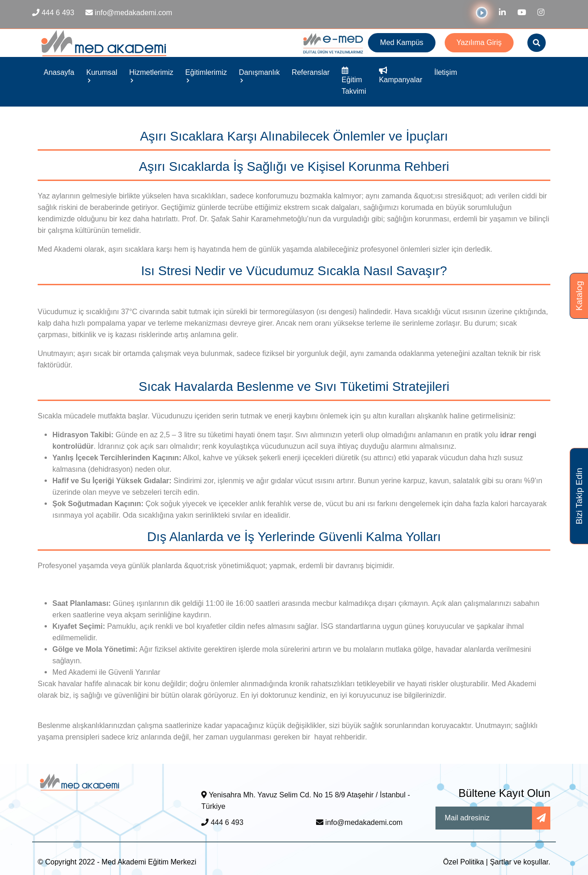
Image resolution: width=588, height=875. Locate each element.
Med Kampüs (401, 42)
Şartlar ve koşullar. (520, 862)
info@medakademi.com (359, 822)
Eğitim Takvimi (354, 81)
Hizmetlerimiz (151, 75)
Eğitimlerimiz (206, 75)
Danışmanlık (259, 75)
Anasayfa (59, 72)
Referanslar (311, 72)
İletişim (446, 72)
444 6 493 (222, 822)
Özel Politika (463, 862)
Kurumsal (102, 75)
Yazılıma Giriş (479, 42)
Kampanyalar (401, 75)
